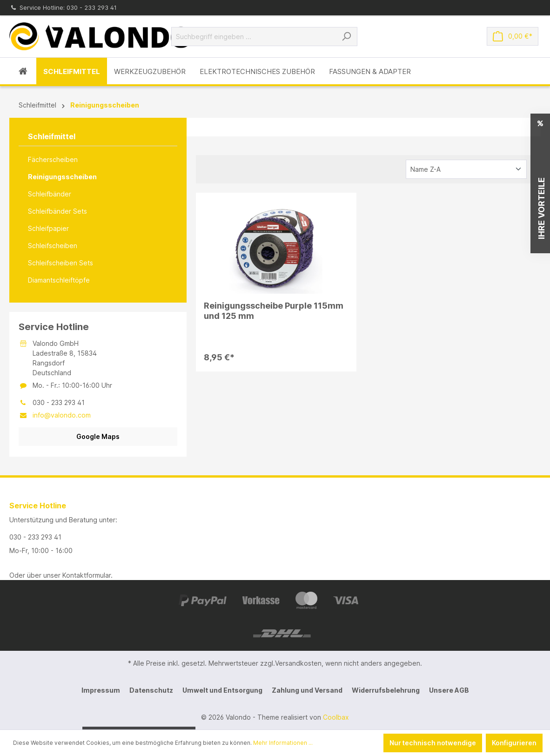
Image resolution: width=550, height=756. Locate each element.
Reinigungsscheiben (62, 177)
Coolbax (336, 717)
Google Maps (98, 436)
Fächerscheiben (53, 159)
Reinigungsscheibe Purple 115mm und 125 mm (274, 311)
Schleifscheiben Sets (60, 263)
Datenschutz (151, 690)
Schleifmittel (52, 136)
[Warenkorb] (513, 36)
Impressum (101, 690)
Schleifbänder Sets (57, 211)
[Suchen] (346, 37)
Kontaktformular (87, 575)
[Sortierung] (466, 169)
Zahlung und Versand (307, 690)
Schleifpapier (48, 228)
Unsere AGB (449, 690)
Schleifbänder (50, 194)
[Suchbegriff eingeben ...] (254, 37)
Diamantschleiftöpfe (59, 280)
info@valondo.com (62, 415)
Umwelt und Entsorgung (222, 690)
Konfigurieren (514, 743)
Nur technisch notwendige (433, 743)
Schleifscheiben (53, 246)
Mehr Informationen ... (283, 743)
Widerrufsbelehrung (386, 690)
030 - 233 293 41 (35, 537)
